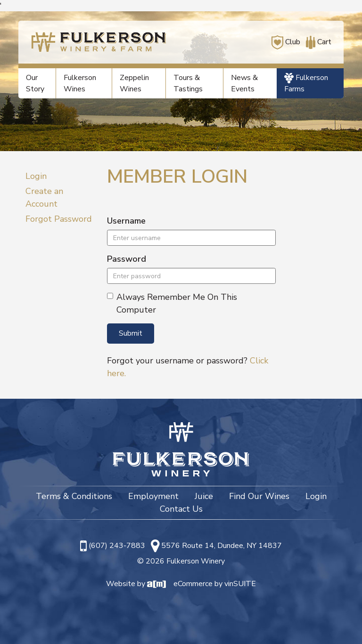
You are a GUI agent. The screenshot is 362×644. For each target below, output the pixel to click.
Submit (131, 333)
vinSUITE (240, 584)
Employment (153, 496)
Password (127, 259)
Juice (204, 496)
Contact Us (181, 509)
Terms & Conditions (74, 496)
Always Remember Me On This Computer (172, 303)
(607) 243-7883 (117, 546)
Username (126, 221)
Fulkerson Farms (306, 83)
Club (286, 42)
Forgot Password (59, 219)
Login (36, 176)
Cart (317, 42)
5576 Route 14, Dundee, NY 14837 (222, 546)
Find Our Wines (259, 496)
